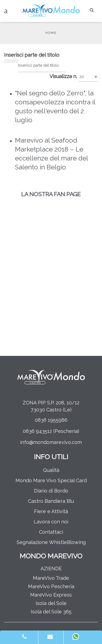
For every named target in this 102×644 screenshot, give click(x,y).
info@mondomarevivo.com (51, 442)
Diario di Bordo (51, 491)
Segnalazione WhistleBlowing (51, 542)
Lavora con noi (51, 522)
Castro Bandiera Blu (51, 501)
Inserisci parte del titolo (32, 55)
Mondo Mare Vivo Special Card (51, 480)
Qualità (51, 470)
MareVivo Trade (51, 578)
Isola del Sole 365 (51, 612)
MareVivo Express (51, 595)
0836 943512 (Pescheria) (51, 431)
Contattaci (51, 532)
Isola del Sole (51, 603)
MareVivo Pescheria (51, 586)
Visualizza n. (63, 76)
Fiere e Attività (51, 511)
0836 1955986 (51, 420)
